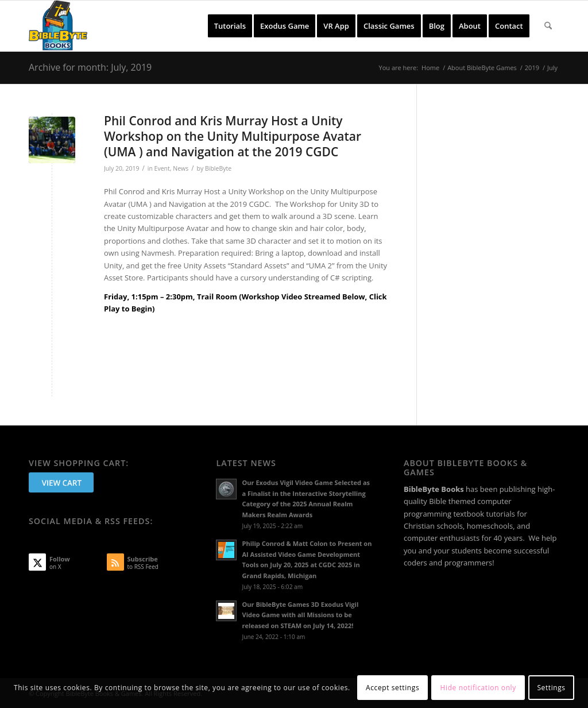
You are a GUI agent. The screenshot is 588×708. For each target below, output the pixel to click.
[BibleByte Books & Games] (58, 26)
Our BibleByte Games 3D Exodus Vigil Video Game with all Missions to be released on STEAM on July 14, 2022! (300, 615)
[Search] (548, 26)
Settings (551, 688)
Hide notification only (478, 688)
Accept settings (392, 688)
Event (162, 168)
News (181, 168)
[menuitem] (230, 26)
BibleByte (218, 168)
